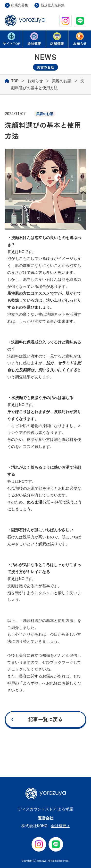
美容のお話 (62, 81)
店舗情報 (57, 39)
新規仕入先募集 (53, 5)
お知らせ (80, 39)
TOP (11, 40)
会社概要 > (60, 826)
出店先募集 (20, 5)
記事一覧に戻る (45, 719)
